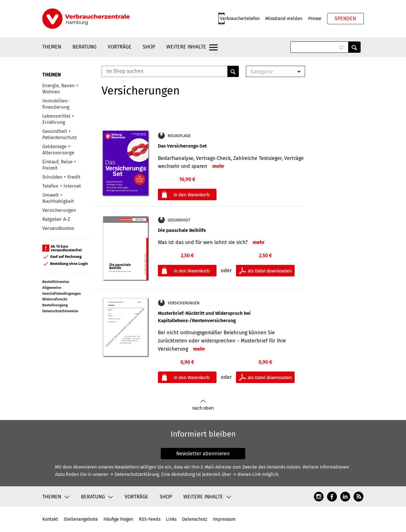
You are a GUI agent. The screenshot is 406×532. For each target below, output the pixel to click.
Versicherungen (59, 210)
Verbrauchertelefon (240, 18)
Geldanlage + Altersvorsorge (58, 150)
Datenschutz (195, 519)
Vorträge (120, 47)
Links (171, 519)
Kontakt (50, 519)
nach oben (203, 405)
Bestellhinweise (56, 282)
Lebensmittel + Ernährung (58, 119)
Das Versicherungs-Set (182, 146)
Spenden (345, 19)
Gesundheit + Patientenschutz (59, 134)
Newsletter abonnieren (203, 454)
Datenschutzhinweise (60, 311)
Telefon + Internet (62, 186)
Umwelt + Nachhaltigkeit (58, 198)
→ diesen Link (247, 474)
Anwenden (354, 47)
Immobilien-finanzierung (56, 104)
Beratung (84, 47)
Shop (149, 47)
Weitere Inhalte (186, 47)
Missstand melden (284, 18)
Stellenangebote (81, 519)
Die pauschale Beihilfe (182, 230)
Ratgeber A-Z (56, 219)
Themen (52, 47)
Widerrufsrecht (55, 299)
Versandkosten (58, 228)
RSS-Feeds (150, 519)
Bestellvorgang (55, 305)
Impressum (224, 519)
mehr (218, 166)
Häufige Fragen (118, 519)
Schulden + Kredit (61, 177)
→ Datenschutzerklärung (134, 474)
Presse (315, 18)
